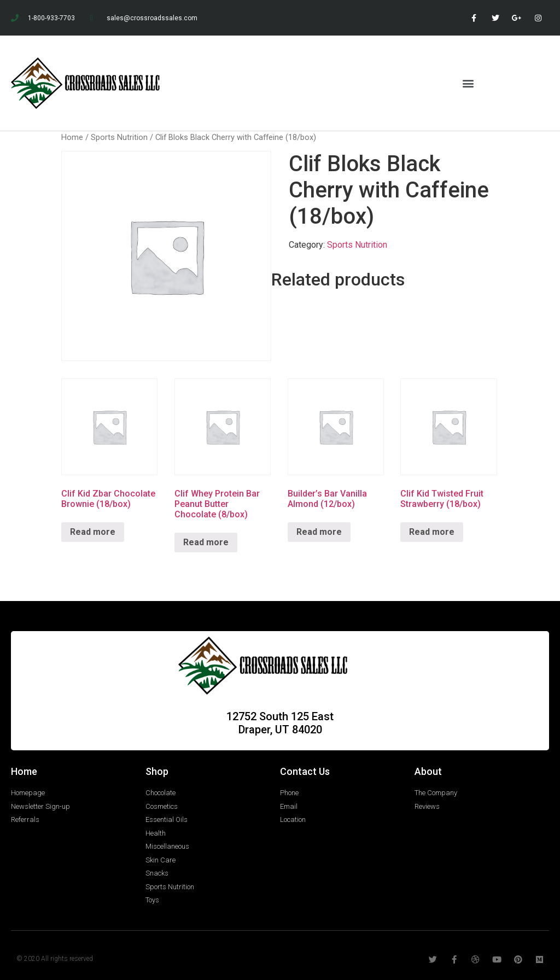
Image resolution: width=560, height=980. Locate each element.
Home (72, 137)
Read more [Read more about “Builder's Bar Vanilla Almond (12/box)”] (319, 532)
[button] (468, 83)
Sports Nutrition (119, 137)
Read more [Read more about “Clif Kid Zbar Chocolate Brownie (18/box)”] (93, 532)
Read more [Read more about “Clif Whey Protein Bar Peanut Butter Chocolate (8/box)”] (206, 542)
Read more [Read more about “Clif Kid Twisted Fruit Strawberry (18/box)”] (432, 532)
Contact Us (305, 771)
